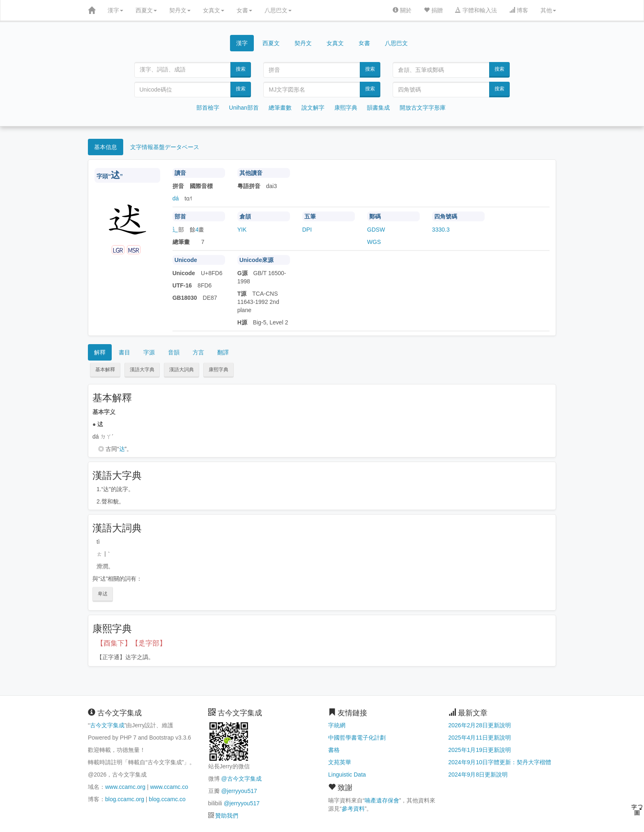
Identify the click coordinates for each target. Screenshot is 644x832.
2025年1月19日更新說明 (480, 750)
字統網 (337, 725)
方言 (198, 352)
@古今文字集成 (241, 779)
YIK (242, 230)
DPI (307, 230)
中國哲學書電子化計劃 (357, 738)
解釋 (100, 352)
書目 (124, 352)
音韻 (174, 352)
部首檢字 (208, 108)
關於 (402, 10)
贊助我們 (227, 816)
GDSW (376, 230)
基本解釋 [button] (105, 370)
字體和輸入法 (476, 10)
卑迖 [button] (103, 594)
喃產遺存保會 (382, 800)
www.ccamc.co (169, 787)
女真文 (214, 10)
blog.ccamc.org (125, 799)
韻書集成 (378, 108)
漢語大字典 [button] (142, 370)
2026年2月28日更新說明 (480, 725)
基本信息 (106, 147)
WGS (374, 242)
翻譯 (223, 352)
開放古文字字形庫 (423, 108)
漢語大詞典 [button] (182, 370)
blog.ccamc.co (167, 799)
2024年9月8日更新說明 (478, 775)
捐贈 (433, 10)
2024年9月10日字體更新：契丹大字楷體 (500, 762)
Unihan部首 (244, 108)
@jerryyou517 (239, 791)
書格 (334, 750)
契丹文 (180, 10)
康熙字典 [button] (218, 370)
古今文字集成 (107, 725)
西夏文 (146, 10)
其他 (548, 10)
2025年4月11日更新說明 (480, 738)
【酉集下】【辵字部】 (131, 643)
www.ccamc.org (125, 787)
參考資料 (353, 809)
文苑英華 (340, 762)
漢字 (115, 10)
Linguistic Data (347, 775)
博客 (519, 10)
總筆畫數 (280, 108)
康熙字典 (346, 108)
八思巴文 (278, 10)
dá (176, 198)
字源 (149, 352)
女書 (244, 10)
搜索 (241, 69)
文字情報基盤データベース (165, 147)
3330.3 (441, 230)
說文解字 (313, 108)
